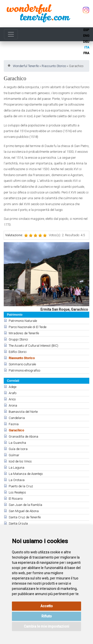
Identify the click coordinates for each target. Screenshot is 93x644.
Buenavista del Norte (23, 412)
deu (86, 42)
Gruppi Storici (18, 339)
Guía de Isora (18, 449)
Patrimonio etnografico (24, 370)
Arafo (13, 393)
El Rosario (16, 499)
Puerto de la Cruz (21, 486)
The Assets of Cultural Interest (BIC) (33, 346)
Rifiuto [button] (47, 616)
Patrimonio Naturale (23, 321)
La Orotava (17, 480)
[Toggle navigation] (11, 34)
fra (86, 53)
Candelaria (17, 418)
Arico (12, 399)
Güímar (14, 455)
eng (86, 36)
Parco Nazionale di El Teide (28, 327)
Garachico (16, 430)
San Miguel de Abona (24, 511)
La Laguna (16, 468)
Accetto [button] (47, 606)
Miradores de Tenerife (24, 333)
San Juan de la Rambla (25, 505)
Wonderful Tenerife (26, 66)
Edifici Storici (18, 352)
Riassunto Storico (54, 66)
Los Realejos (17, 492)
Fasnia (14, 424)
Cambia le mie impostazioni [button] (46, 626)
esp (86, 30)
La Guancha (17, 443)
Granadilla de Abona (23, 436)
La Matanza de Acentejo (26, 474)
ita (87, 47)
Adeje (13, 387)
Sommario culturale (22, 364)
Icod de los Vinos (20, 461)
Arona (13, 405)
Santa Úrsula (18, 523)
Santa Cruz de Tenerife (25, 517)
